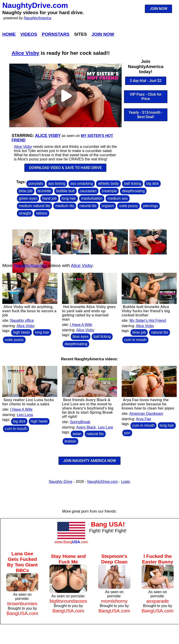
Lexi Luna (25, 415)
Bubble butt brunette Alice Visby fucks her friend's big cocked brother (146, 311)
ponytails (36, 184)
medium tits (65, 206)
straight (25, 213)
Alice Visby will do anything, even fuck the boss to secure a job (29, 311)
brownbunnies (22, 603)
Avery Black (86, 427)
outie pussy (129, 206)
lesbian (70, 441)
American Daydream (146, 414)
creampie (109, 191)
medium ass (117, 198)
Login (126, 482)
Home (9, 34)
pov (127, 433)
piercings (150, 206)
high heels (21, 332)
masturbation (92, 198)
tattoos (42, 213)
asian (77, 434)
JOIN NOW (159, 9)
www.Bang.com (71, 542)
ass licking (57, 184)
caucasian (88, 191)
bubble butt (65, 191)
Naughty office (22, 320)
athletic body (108, 184)
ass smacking (82, 184)
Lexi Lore (105, 427)
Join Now (103, 34)
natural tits (88, 206)
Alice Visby (25, 53)
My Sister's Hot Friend (148, 320)
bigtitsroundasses (68, 601)
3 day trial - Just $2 (146, 81)
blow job (26, 191)
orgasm (108, 206)
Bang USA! (108, 524)
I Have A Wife (81, 325)
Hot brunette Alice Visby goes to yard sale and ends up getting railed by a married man (89, 313)
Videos (29, 34)
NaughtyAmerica (37, 18)
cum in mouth (135, 340)
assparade (158, 601)
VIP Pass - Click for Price (146, 97)
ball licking (133, 184)
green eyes (28, 198)
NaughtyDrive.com (35, 5)
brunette (44, 191)
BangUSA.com (22, 613)
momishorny (114, 601)
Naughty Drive (60, 482)
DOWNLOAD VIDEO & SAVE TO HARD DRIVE (66, 168)
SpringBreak (80, 422)
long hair (69, 198)
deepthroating (133, 191)
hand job (49, 198)
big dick (153, 184)
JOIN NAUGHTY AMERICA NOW (90, 461)
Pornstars (56, 34)
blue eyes (81, 337)
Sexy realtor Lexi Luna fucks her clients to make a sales (28, 402)
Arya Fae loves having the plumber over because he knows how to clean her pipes (148, 404)
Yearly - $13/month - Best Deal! (146, 115)
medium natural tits (34, 206)
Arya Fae (143, 419)
